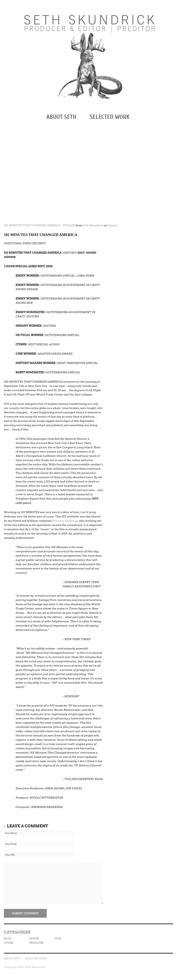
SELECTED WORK (110, 117)
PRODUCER (36, 943)
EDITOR (34, 939)
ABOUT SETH (61, 117)
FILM (58, 939)
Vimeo (112, 225)
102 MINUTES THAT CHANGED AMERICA (41, 235)
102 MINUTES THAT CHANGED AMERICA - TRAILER (39, 225)
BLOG (8, 939)
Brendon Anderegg (65, 521)
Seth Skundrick (93, 225)
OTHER (9, 943)
